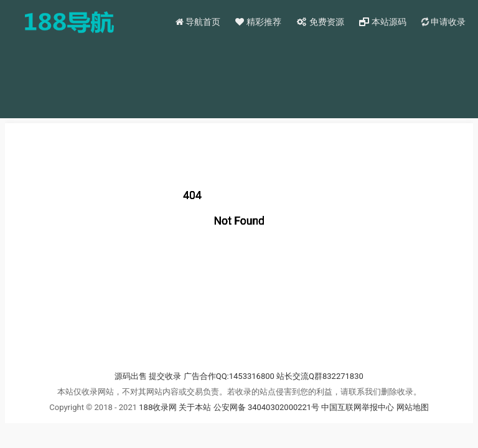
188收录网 (158, 407)
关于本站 (195, 407)
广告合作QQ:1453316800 (229, 376)
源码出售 (131, 376)
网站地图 (413, 407)
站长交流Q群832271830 (320, 376)
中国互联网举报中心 (358, 407)
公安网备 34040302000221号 (268, 407)
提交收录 (165, 376)
